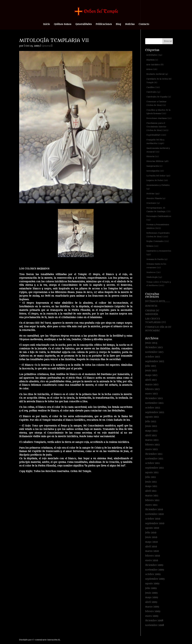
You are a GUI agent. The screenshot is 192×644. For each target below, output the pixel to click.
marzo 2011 (152, 496)
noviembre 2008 (155, 625)
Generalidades (83, 24)
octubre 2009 (153, 574)
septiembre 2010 (155, 524)
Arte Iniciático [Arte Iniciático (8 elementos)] (155, 65)
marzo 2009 (152, 607)
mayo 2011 (151, 486)
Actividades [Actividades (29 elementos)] (154, 55)
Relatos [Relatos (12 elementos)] (152, 246)
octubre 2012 (153, 408)
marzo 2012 (152, 440)
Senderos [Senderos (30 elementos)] (153, 272)
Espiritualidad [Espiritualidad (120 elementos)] (156, 135)
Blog (118, 24)
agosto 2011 (152, 473)
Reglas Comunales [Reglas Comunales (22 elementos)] (158, 241)
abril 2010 (151, 547)
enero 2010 (152, 560)
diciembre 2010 (154, 510)
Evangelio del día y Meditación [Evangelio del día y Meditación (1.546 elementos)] (155, 142)
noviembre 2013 (154, 352)
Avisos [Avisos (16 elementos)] (152, 69)
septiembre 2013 (155, 361)
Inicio (46, 24)
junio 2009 (151, 593)
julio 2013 (151, 366)
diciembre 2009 (154, 565)
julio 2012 (151, 422)
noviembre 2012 (154, 403)
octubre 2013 (153, 357)
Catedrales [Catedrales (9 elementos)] (153, 92)
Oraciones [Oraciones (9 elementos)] (153, 203)
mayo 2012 (151, 431)
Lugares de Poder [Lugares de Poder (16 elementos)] (157, 180)
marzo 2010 (152, 551)
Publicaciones (104, 24)
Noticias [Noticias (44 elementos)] (153, 194)
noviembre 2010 (154, 514)
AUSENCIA (151, 306)
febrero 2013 (152, 389)
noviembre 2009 (155, 570)
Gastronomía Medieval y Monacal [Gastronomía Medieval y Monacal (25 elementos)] (158, 150)
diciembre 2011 (154, 454)
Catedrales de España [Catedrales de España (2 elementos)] (159, 97)
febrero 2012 (152, 445)
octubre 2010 (153, 519)
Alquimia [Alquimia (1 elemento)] (152, 60)
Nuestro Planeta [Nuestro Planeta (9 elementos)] (156, 198)
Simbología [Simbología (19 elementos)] (154, 277)
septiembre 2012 (155, 412)
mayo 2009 (152, 597)
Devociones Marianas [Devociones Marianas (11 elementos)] (159, 118)
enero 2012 (151, 449)
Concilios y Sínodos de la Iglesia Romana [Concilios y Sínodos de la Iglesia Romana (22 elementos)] (158, 112)
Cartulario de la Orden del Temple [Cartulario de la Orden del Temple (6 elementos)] (159, 81)
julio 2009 (151, 588)
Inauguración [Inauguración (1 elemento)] (154, 166)
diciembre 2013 (154, 347)
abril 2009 (151, 602)
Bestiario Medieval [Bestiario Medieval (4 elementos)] (157, 74)
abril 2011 (151, 491)
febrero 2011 (152, 500)
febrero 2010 (153, 556)
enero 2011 (151, 505)
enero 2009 (152, 616)
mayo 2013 (151, 375)
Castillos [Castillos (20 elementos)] (153, 87)
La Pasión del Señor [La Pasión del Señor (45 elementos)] (158, 176)
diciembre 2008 (154, 621)
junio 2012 (151, 426)
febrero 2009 (153, 611)
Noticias (130, 24)
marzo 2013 (152, 385)
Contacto (144, 24)
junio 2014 (151, 343)
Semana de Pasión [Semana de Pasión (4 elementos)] (157, 259)
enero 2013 (151, 394)
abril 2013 (151, 380)
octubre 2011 (152, 463)
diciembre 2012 (154, 398)
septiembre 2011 (154, 468)
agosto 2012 (152, 417)
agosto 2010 (152, 528)
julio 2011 (151, 477)
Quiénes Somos (63, 24)
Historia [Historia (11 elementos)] (153, 156)
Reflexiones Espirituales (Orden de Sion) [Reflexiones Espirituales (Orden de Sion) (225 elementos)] (158, 235)
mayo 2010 (151, 542)
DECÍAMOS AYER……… (158, 301)
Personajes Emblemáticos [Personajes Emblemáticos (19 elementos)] (159, 218)
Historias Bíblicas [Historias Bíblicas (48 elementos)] (157, 161)
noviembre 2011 (154, 459)
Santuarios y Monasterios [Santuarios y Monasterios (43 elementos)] (159, 253)
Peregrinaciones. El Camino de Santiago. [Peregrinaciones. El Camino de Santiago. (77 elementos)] (158, 210)
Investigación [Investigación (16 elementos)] (155, 171)
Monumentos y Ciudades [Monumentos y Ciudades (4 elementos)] (158, 187)
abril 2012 (151, 436)
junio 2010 (151, 537)
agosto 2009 (152, 584)
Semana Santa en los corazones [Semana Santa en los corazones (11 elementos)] (156, 266)
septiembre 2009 (155, 579)
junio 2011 (151, 482)
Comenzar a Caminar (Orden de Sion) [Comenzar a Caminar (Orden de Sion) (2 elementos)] (156, 103)
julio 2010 (151, 533)
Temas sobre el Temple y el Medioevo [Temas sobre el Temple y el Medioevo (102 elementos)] (159, 284)
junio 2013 (151, 371)
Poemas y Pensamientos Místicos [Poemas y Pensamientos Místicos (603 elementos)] (158, 226)
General (46, 46)
